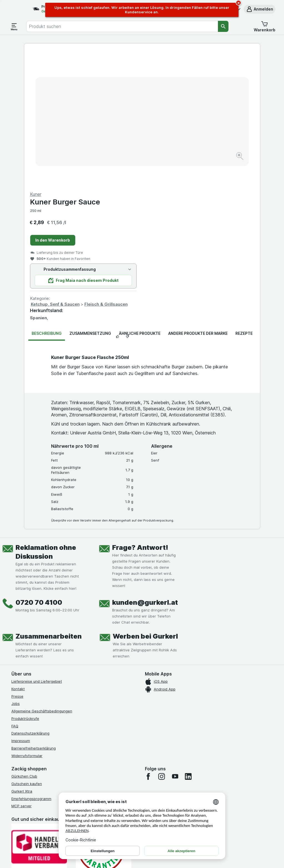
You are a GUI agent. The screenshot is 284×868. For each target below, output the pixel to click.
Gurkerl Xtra (22, 658)
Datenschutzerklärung (30, 600)
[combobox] (122, 26)
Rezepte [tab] (244, 200)
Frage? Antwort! (140, 414)
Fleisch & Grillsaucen (224, 170)
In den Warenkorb (170, 106)
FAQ (15, 593)
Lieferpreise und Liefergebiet (37, 548)
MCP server (22, 672)
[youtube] (175, 643)
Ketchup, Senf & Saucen (173, 170)
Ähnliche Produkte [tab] (140, 200)
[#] (39, 770)
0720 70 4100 (39, 469)
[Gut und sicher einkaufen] (104, 716)
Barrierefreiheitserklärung (34, 615)
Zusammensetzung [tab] (90, 200)
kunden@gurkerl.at (145, 469)
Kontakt (18, 555)
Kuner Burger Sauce (183, 68)
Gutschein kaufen (27, 650)
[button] (260, 9)
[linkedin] (188, 643)
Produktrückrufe (25, 585)
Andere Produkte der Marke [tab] (198, 200)
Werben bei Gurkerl (145, 503)
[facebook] (148, 643)
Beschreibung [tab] (47, 200)
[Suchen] (223, 26)
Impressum (21, 607)
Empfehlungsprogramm (31, 665)
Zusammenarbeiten (49, 503)
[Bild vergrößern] (123, 139)
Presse (17, 563)
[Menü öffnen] (14, 26)
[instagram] (162, 643)
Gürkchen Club (24, 643)
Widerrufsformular (27, 622)
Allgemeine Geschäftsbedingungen (42, 578)
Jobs (16, 570)
